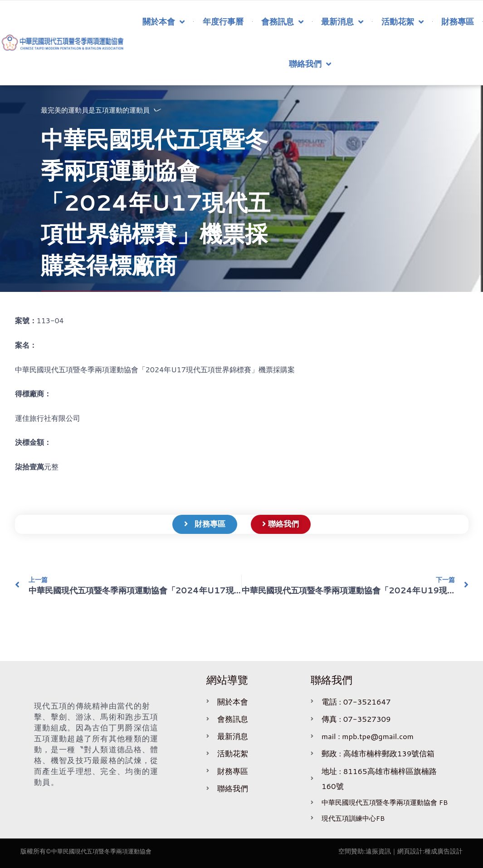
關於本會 (163, 22)
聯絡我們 (310, 64)
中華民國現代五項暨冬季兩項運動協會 (105, 851)
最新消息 (342, 22)
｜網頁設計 (407, 851)
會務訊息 (282, 22)
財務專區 (458, 21)
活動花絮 (402, 22)
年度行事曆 (223, 21)
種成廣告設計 (444, 851)
